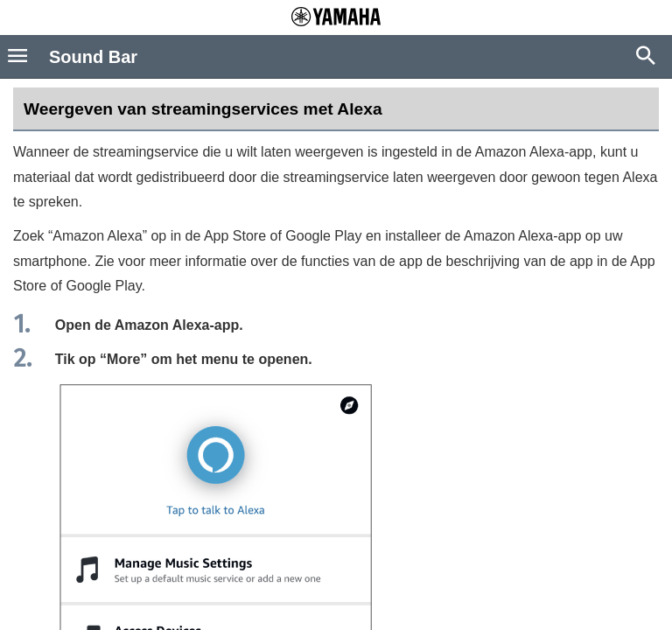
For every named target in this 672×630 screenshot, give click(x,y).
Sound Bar (93, 57)
